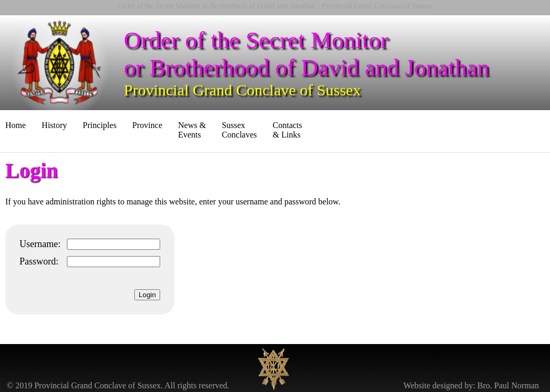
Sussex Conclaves (239, 130)
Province (147, 125)
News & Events (192, 130)
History (54, 125)
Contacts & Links (288, 130)
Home (16, 125)
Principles (100, 125)
